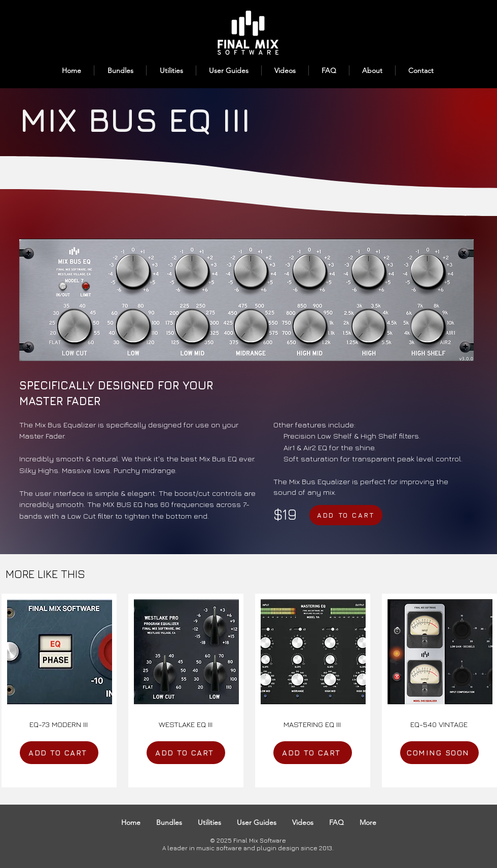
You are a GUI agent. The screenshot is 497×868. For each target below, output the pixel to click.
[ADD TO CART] (346, 515)
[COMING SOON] (439, 753)
